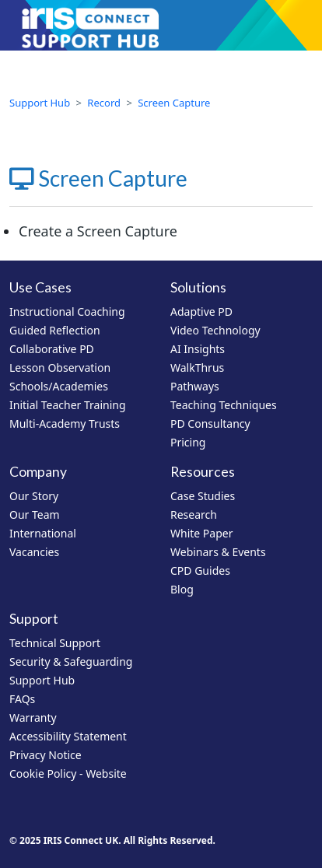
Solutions (198, 287)
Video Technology (215, 330)
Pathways (195, 386)
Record (104, 103)
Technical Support (55, 643)
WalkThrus (197, 367)
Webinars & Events (218, 552)
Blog (182, 589)
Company (38, 472)
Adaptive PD (201, 311)
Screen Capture (174, 103)
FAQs (22, 699)
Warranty (33, 717)
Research (194, 514)
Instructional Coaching (67, 311)
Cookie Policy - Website (68, 773)
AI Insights (198, 349)
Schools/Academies (59, 386)
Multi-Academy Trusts (65, 423)
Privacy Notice (45, 755)
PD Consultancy (210, 423)
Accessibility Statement (68, 736)
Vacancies (34, 552)
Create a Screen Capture (98, 231)
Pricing (188, 442)
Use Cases (40, 287)
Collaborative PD (52, 349)
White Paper (202, 533)
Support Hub (40, 103)
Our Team (35, 514)
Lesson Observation (60, 367)
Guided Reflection (55, 330)
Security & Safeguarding (71, 661)
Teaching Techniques (224, 405)
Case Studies (203, 496)
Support (34, 619)
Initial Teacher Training (68, 405)
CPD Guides (200, 570)
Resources (203, 472)
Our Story (34, 496)
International (43, 533)
